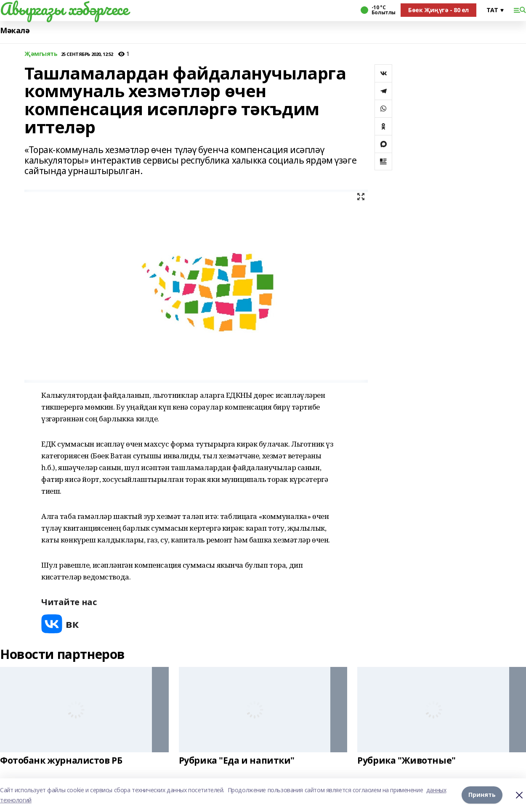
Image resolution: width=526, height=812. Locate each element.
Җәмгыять (41, 54)
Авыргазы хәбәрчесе (64, 9)
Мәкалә (15, 30)
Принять (482, 795)
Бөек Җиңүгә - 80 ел (438, 10)
